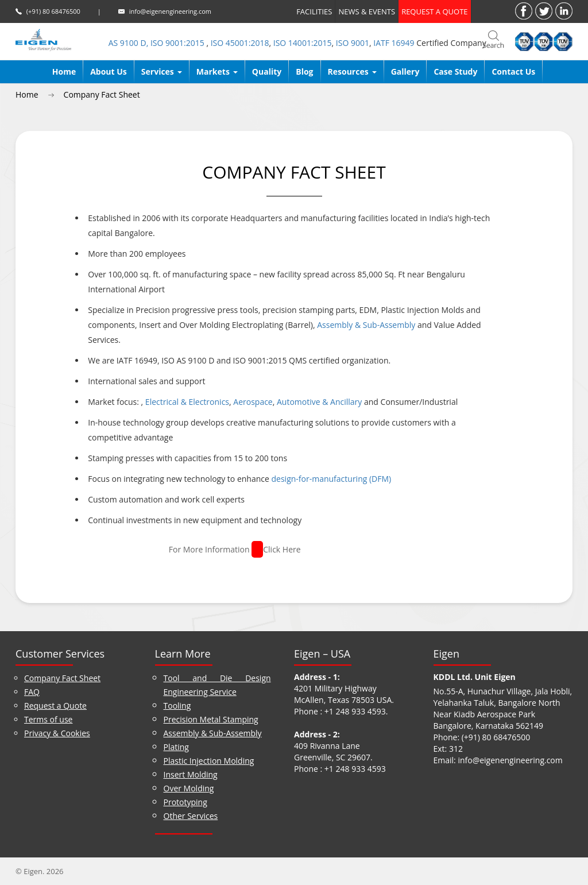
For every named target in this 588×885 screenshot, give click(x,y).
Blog (304, 72)
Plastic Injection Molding (209, 761)
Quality (267, 72)
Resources (352, 72)
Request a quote (434, 11)
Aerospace (253, 402)
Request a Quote (55, 706)
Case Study (455, 72)
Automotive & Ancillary (319, 402)
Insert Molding (191, 774)
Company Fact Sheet (102, 94)
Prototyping (185, 802)
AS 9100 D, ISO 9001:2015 (158, 43)
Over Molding (189, 788)
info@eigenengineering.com (170, 11)
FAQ (32, 692)
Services (162, 72)
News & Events (367, 11)
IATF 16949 (394, 43)
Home (64, 72)
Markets (217, 72)
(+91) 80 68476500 (53, 11)
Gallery (405, 72)
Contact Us (513, 72)
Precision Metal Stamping (211, 719)
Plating (176, 747)
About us (109, 72)
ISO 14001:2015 (303, 43)
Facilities (314, 11)
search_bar (493, 40)
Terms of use (48, 719)
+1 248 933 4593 (355, 711)
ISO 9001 (353, 43)
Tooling (177, 706)
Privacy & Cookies (57, 733)
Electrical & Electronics (186, 402)
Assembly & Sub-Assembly (366, 325)
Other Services (191, 816)
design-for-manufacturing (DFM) (332, 479)
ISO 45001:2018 (240, 43)
